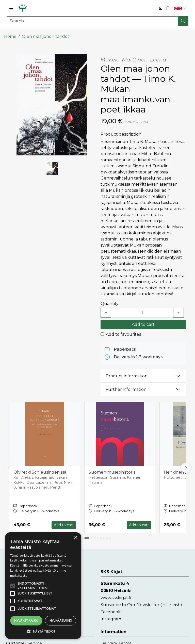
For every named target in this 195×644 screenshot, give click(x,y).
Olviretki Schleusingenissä (40, 468)
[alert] (43, 586)
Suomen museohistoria (112, 468)
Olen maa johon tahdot (46, 32)
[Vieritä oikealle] (186, 464)
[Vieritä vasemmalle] (9, 464)
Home (10, 32)
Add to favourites (123, 330)
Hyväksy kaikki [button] (26, 621)
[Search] (97, 21)
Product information (127, 372)
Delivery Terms (116, 639)
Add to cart (143, 320)
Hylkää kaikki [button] (61, 621)
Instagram (111, 615)
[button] (181, 8)
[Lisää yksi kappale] (178, 309)
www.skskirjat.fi (116, 594)
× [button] (76, 538)
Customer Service (24, 639)
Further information (126, 385)
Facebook (111, 608)
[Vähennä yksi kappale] (106, 309)
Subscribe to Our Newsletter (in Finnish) (141, 601)
